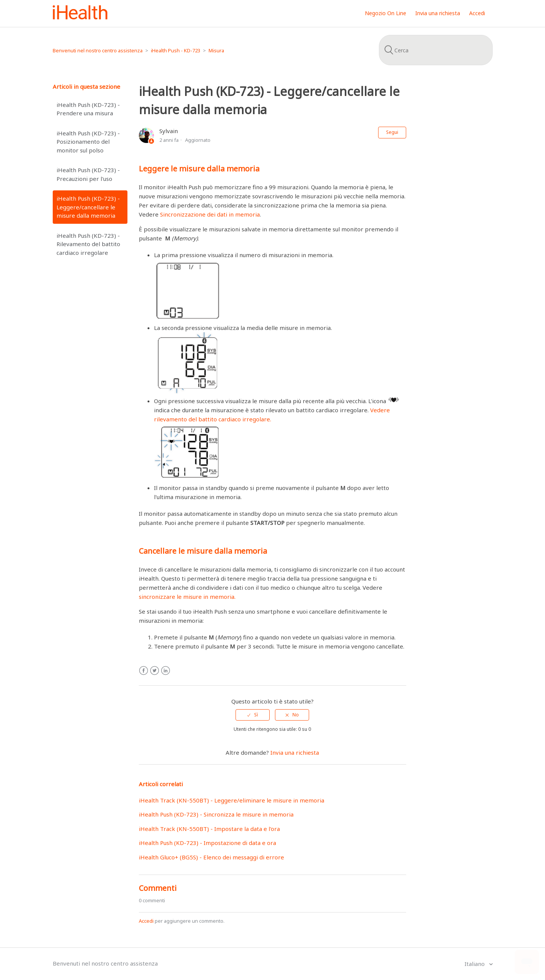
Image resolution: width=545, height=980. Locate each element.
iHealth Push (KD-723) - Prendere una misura (88, 109)
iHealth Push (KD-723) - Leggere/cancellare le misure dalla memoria (88, 207)
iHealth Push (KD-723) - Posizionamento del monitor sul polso (88, 142)
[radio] (253, 715)
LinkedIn (166, 671)
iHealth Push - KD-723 (176, 50)
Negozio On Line (386, 13)
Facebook (144, 671)
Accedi (146, 921)
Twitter (155, 671)
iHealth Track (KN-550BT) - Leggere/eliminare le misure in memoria (232, 800)
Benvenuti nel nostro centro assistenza (98, 50)
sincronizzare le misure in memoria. (187, 597)
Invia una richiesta (438, 13)
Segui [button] (392, 132)
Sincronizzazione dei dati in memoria (210, 214)
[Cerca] (436, 50)
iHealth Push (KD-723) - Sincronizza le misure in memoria (216, 814)
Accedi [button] (477, 13)
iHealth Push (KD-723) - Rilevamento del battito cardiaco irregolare (88, 244)
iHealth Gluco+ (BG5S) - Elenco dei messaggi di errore (211, 857)
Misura (216, 50)
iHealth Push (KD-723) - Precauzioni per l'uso (88, 174)
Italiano (475, 964)
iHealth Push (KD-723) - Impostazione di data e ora (207, 843)
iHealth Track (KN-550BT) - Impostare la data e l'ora (209, 829)
